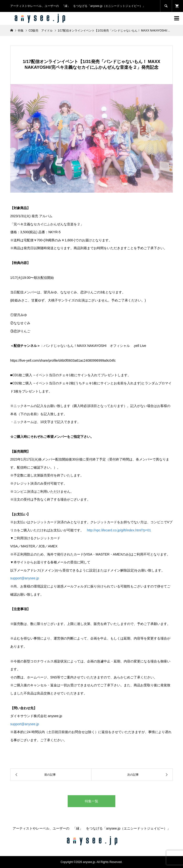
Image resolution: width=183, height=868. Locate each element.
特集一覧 (91, 801)
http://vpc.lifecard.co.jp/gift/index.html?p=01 (119, 530)
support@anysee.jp (25, 578)
